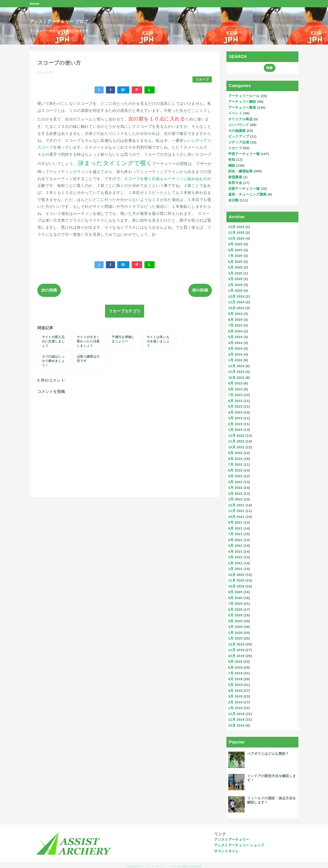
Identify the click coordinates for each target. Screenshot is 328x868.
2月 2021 (235, 563)
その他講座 (237, 131)
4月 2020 (235, 621)
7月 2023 (235, 395)
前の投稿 (200, 290)
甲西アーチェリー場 (244, 154)
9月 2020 (235, 592)
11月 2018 (236, 719)
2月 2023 (235, 424)
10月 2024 (236, 308)
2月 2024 (235, 354)
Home (35, 4)
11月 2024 (236, 302)
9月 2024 (235, 314)
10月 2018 (236, 725)
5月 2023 (235, 406)
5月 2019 (235, 685)
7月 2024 (235, 325)
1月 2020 (235, 638)
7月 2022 (235, 464)
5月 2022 (235, 476)
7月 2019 (235, 673)
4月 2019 (235, 691)
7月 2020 (235, 603)
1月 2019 (235, 708)
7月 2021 (235, 534)
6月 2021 (235, 540)
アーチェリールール (244, 96)
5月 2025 (235, 267)
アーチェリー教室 (242, 107)
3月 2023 (235, 418)
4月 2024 (235, 343)
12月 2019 (236, 644)
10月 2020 (236, 586)
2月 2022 (235, 493)
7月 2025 (235, 256)
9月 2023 (235, 383)
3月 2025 (235, 279)
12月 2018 (236, 714)
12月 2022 (236, 435)
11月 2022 (236, 441)
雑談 (232, 165)
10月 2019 (236, 656)
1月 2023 (235, 430)
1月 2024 (235, 360)
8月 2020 (235, 598)
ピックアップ (239, 136)
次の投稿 (49, 290)
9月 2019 (235, 661)
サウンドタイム (226, 851)
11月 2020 (236, 580)
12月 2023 (236, 366)
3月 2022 (235, 488)
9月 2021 (235, 522)
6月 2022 (235, 470)
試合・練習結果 (240, 171)
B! (123, 90)
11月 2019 (236, 650)
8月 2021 (235, 528)
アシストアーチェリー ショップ (239, 845)
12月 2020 (236, 575)
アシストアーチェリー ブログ (59, 21)
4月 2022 (235, 482)
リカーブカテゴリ (125, 311)
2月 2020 (235, 633)
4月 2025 (235, 273)
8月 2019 (235, 667)
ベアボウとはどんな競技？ (268, 754)
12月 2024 (236, 296)
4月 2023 (235, 412)
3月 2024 (235, 348)
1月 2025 (235, 290)
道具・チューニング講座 (247, 194)
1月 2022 (235, 499)
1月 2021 (235, 569)
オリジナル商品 (240, 119)
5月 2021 (235, 546)
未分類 (233, 200)
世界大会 (235, 183)
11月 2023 (236, 372)
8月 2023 (235, 389)
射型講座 (235, 177)
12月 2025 (236, 227)
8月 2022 (235, 459)
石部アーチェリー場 (244, 189)
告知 (232, 159)
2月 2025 (235, 285)
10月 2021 (236, 517)
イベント (235, 113)
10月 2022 (236, 447)
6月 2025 (235, 262)
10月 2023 (236, 378)
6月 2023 (235, 401)
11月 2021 (236, 511)
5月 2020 (235, 615)
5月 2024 (235, 337)
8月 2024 (235, 320)
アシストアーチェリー (232, 839)
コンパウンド (239, 125)
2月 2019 (235, 702)
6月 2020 (235, 609)
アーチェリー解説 (242, 102)
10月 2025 (236, 238)
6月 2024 (235, 331)
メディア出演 (239, 142)
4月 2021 (235, 551)
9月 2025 (235, 244)
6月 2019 (235, 679)
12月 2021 (236, 505)
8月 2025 (235, 250)
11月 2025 (236, 232)
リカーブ (202, 79)
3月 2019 (235, 696)
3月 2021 (235, 557)
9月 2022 (235, 453)
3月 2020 (235, 627)
